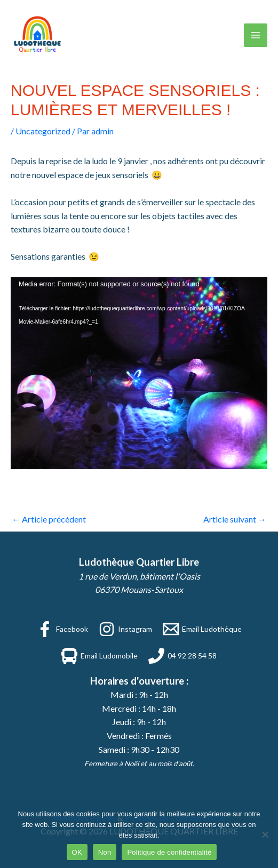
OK (77, 852)
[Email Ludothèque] (202, 629)
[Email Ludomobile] (100, 656)
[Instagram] (125, 629)
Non (105, 852)
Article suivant (235, 519)
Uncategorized (43, 131)
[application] (139, 373)
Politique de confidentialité (169, 852)
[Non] (265, 834)
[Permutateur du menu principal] (256, 35)
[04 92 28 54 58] (182, 656)
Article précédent (49, 519)
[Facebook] (62, 629)
